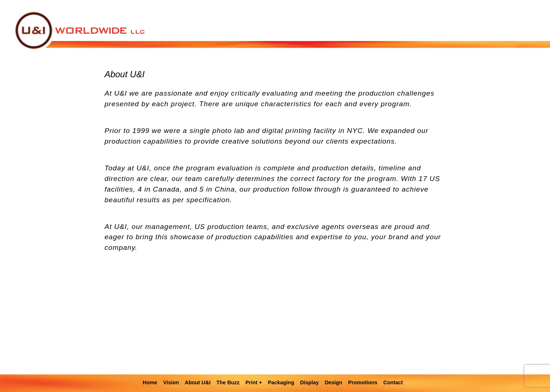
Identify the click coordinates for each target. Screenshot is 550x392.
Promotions (363, 382)
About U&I (198, 382)
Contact (393, 382)
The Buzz (228, 382)
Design (333, 382)
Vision (171, 382)
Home (150, 382)
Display (309, 382)
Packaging (281, 382)
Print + (254, 382)
